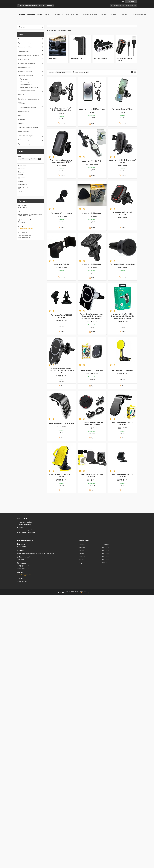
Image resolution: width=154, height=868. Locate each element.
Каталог (58, 14)
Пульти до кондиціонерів (26, 144)
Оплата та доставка (72, 14)
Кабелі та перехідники (25, 140)
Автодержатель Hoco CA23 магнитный (122, 213)
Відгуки (124, 14)
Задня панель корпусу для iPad (28, 128)
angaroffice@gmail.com (25, 228)
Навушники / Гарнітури (25, 72)
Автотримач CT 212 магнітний (92, 370)
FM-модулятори (77, 59)
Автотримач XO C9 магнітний (92, 213)
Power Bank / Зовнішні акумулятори (29, 99)
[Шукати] (42, 27)
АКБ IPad (21, 124)
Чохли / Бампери (24, 51)
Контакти (114, 14)
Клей (20, 115)
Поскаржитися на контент (74, 593)
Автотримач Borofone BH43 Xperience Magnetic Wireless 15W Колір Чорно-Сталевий (123, 316)
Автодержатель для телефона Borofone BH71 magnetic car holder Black (61, 370)
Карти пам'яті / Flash (25, 67)
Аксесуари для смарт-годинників (29, 55)
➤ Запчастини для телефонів (27, 107)
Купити (63, 124)
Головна (47, 14)
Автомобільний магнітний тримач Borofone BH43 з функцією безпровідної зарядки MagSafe (92, 316)
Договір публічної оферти (140, 14)
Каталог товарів (23, 39)
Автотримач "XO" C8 (61, 264)
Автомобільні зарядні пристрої (30, 87)
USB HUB (21, 95)
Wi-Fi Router (22, 103)
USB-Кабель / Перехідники (27, 63)
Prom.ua (86, 591)
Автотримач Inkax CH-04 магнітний (123, 264)
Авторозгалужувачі (101, 59)
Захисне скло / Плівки (25, 47)
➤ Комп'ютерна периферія (27, 91)
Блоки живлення (24, 111)
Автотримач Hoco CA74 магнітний (61, 423)
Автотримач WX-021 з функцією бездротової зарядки (92, 423)
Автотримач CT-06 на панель (61, 213)
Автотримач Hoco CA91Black (122, 109)
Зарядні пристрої (24, 59)
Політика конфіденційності (27, 530)
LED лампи (22, 119)
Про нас (104, 14)
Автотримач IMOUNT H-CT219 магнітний (123, 423)
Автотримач (53, 59)
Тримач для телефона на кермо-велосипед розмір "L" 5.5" (62, 161)
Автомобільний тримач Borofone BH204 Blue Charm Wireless (61, 109)
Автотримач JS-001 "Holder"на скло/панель (123, 161)
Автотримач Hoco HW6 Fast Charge (92, 109)
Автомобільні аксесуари (26, 76)
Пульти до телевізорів (25, 43)
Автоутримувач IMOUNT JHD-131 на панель (62, 475)
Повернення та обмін (90, 14)
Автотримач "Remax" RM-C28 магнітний (61, 316)
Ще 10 (22, 192)
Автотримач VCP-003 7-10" (92, 161)
